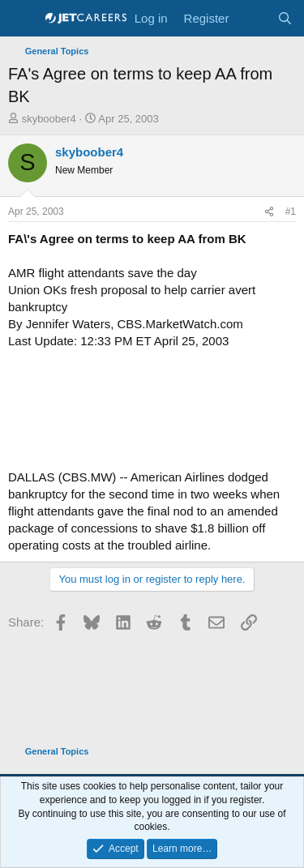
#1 (291, 212)
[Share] (269, 212)
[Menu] (22, 19)
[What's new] (253, 18)
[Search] (285, 18)
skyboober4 (49, 119)
